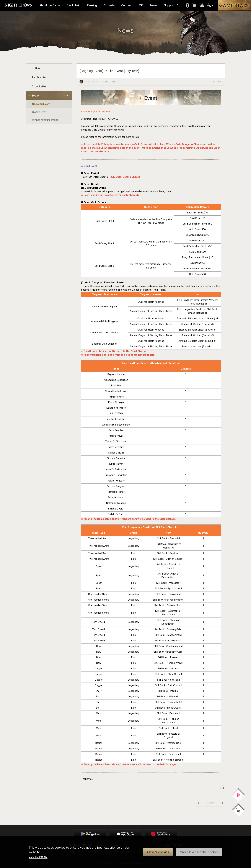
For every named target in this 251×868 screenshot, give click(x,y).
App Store (125, 834)
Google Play (90, 834)
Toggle (68, 96)
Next (223, 803)
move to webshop (195, 5)
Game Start (234, 5)
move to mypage (187, 5)
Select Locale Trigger (210, 5)
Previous (199, 803)
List (212, 803)
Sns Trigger (202, 5)
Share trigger (223, 788)
